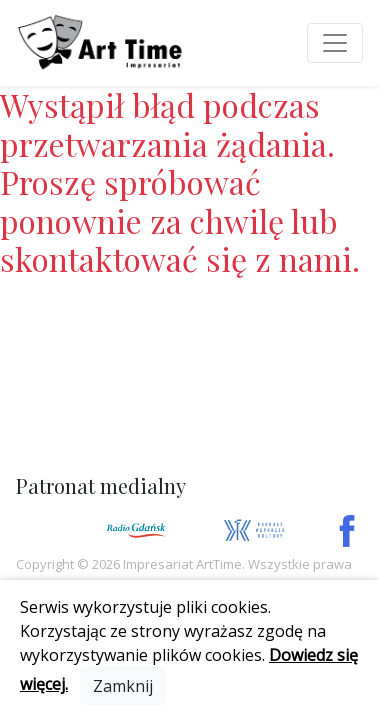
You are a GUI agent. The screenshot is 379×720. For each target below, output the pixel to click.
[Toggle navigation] (335, 43)
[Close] (123, 686)
